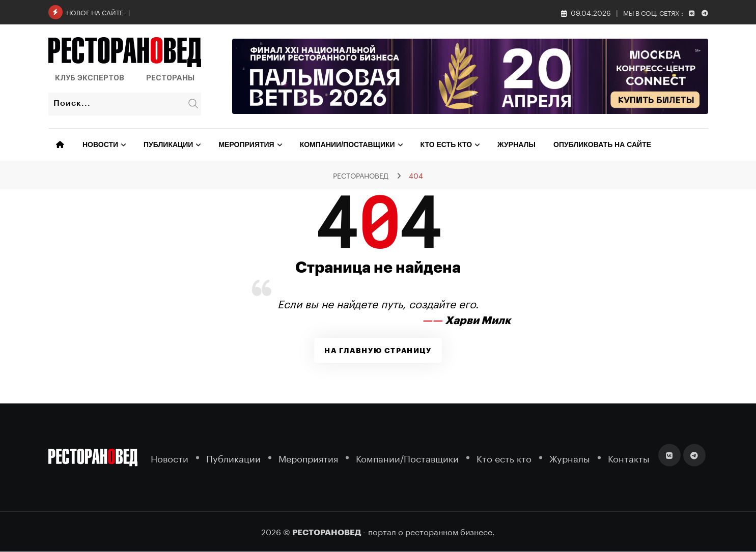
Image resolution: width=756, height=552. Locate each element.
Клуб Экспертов (90, 78)
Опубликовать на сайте (602, 144)
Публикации (168, 144)
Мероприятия (246, 144)
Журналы (516, 144)
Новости (100, 144)
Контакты (629, 458)
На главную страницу (378, 351)
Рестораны (170, 78)
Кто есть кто (446, 144)
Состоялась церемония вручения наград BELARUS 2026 (234, 11)
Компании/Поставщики (347, 144)
